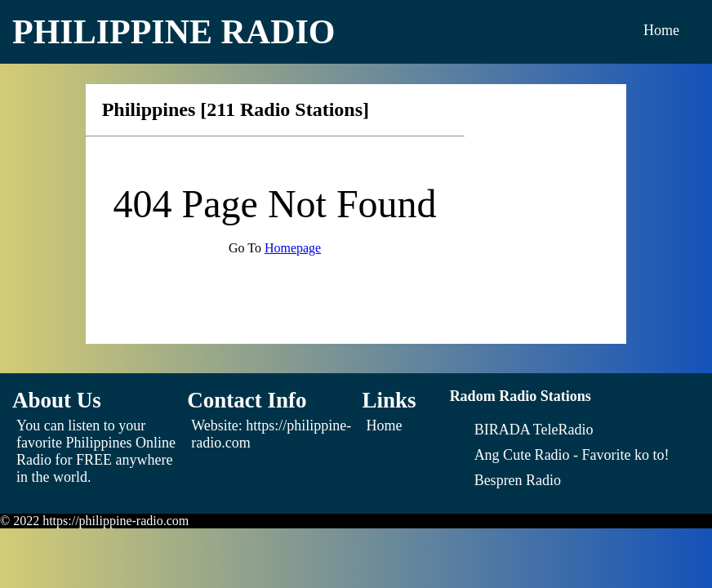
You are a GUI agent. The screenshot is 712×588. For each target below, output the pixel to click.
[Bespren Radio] (518, 480)
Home (661, 30)
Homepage (293, 248)
